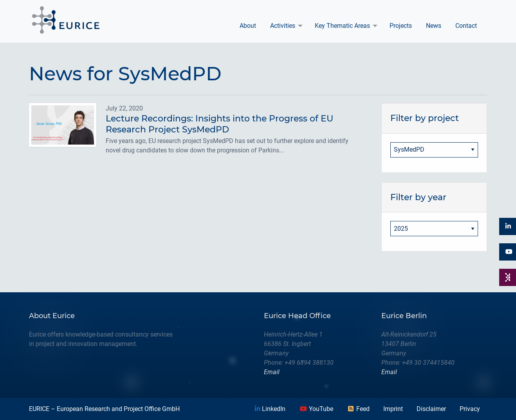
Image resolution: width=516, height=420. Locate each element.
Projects (401, 26)
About (248, 26)
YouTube (316, 409)
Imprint (393, 409)
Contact (466, 26)
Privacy (470, 409)
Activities (283, 26)
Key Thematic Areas (342, 26)
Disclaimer (431, 409)
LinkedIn (270, 409)
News (434, 26)
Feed (358, 409)
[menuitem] (248, 26)
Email (272, 372)
